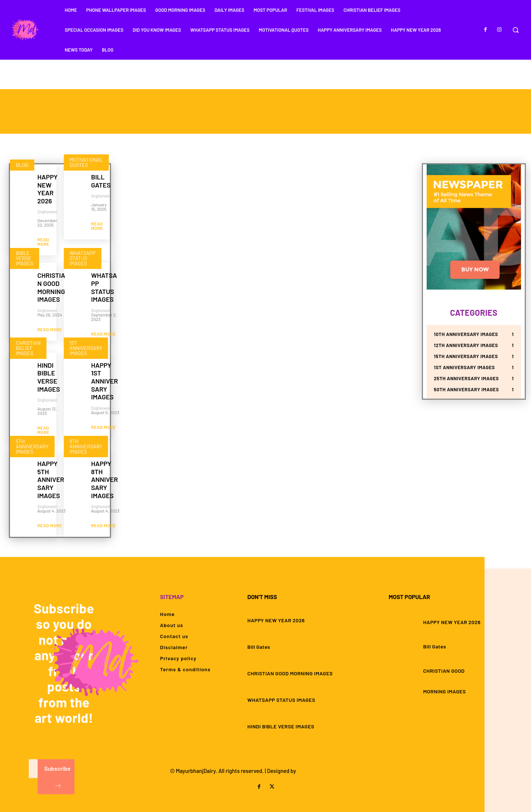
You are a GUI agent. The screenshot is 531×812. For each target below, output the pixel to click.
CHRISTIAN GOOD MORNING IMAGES (51, 287)
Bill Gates (101, 181)
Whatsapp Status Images (83, 258)
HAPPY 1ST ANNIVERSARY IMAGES (105, 381)
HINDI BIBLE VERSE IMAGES (48, 377)
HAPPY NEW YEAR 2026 (47, 189)
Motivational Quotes (86, 162)
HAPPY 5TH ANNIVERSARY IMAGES (51, 479)
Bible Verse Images (25, 258)
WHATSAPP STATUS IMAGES (104, 287)
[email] (34, 769)
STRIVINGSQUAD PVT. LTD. (329, 771)
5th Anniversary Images (32, 446)
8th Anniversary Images (86, 446)
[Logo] (25, 30)
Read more (43, 242)
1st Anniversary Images (86, 348)
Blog (22, 165)
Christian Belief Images (28, 348)
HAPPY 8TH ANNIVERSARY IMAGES (105, 479)
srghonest (47, 211)
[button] (516, 30)
